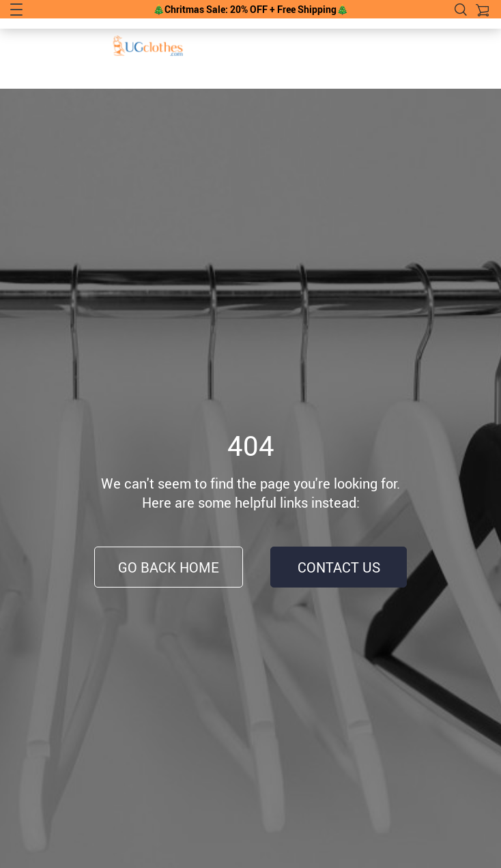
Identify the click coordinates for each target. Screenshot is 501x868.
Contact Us (339, 567)
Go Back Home (169, 567)
